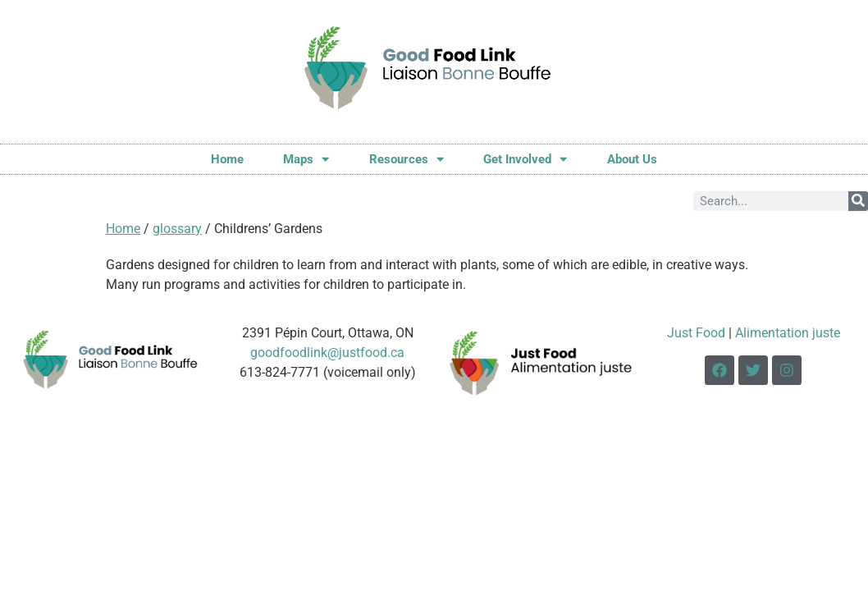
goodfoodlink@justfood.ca (327, 353)
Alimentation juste (788, 333)
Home (227, 159)
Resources (407, 159)
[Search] (858, 201)
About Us (632, 159)
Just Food (696, 333)
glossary (177, 229)
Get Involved (525, 159)
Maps (306, 159)
